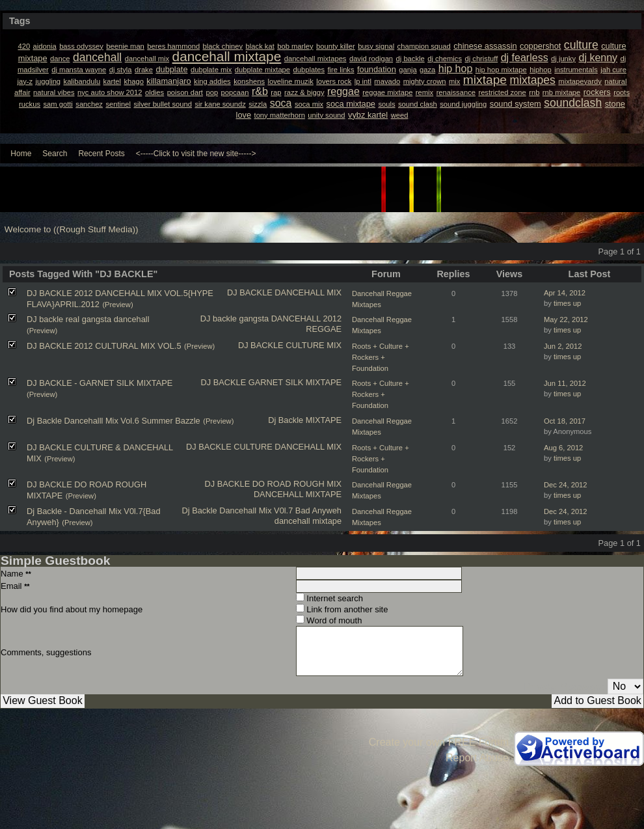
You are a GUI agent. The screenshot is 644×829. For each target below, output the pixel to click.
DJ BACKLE (250, 292)
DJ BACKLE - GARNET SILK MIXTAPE (100, 383)
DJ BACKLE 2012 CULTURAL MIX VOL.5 (104, 346)
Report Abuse (477, 758)
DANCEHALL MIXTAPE (298, 494)
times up (567, 303)
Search (55, 154)
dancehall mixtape (308, 521)
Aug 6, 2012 (563, 448)
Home (21, 154)
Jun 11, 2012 (565, 383)
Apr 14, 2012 (565, 293)
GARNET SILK (276, 382)
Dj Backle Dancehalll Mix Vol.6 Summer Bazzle (114, 421)
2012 (332, 319)
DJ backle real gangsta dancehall (88, 319)
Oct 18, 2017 (565, 421)
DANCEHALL (296, 319)
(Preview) (117, 305)
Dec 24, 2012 (566, 485)
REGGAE (324, 329)
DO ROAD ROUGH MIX (297, 484)
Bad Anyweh (318, 510)
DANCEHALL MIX (308, 292)
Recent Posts (101, 154)
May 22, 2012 (566, 319)
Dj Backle (286, 420)
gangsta (254, 319)
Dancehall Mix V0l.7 (256, 510)
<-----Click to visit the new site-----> (196, 154)
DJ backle (219, 319)
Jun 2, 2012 (563, 346)
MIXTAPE (324, 382)
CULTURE (305, 345)
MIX (334, 345)
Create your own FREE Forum (439, 742)
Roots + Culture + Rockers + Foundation (381, 357)
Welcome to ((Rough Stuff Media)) (72, 229)
